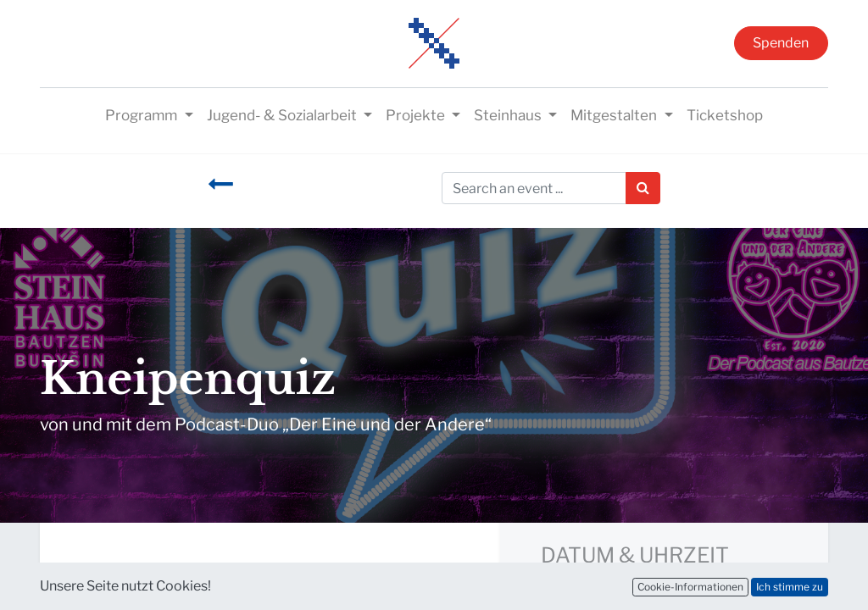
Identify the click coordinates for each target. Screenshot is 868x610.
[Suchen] (643, 188)
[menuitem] (725, 116)
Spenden (781, 43)
